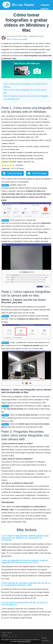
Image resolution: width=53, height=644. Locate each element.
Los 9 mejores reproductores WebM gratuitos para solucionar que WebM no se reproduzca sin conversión (25, 538)
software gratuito (45, 7)
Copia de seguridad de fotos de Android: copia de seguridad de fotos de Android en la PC (25, 561)
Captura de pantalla (20, 39)
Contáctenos (43, 638)
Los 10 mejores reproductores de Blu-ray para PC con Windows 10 (25, 604)
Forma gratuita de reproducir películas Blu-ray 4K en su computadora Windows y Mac (26, 584)
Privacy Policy (24, 639)
